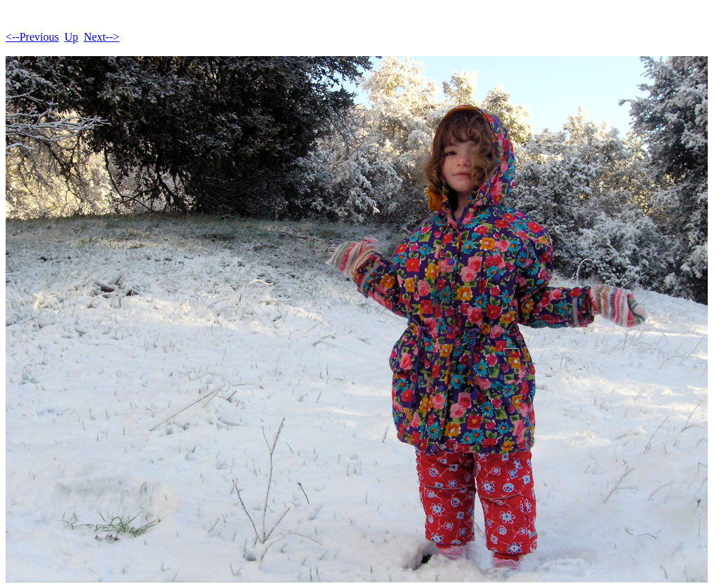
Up (72, 37)
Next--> (101, 37)
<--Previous (32, 37)
